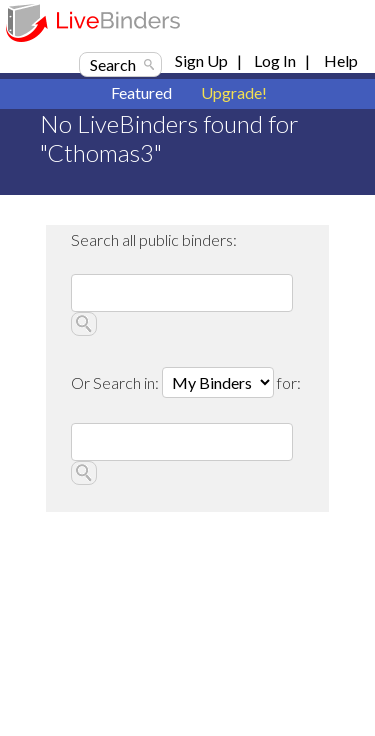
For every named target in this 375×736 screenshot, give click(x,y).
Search (113, 64)
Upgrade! (234, 92)
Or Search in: (116, 382)
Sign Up (201, 60)
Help (341, 60)
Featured (141, 92)
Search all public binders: (154, 239)
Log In (275, 60)
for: (289, 382)
